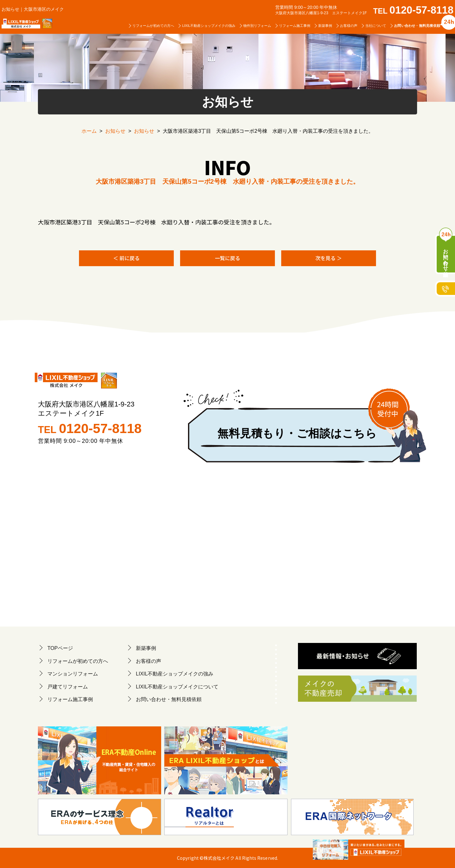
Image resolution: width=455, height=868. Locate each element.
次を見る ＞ (329, 258)
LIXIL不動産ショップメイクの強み (209, 26)
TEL (413, 11)
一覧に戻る (227, 258)
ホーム (89, 131)
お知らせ (115, 131)
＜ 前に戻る (126, 258)
